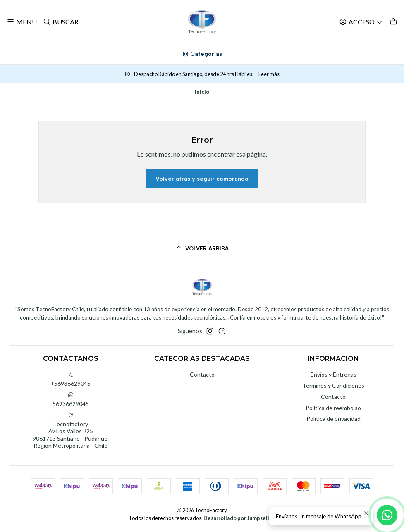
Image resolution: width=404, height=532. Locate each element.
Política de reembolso (333, 408)
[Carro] (393, 22)
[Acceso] (361, 22)
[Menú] (22, 22)
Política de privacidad (333, 419)
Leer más (269, 74)
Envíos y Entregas (333, 374)
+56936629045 (71, 379)
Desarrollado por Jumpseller (239, 518)
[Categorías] (202, 54)
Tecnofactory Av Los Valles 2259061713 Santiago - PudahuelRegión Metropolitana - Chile (71, 431)
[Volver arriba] (202, 249)
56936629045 (71, 400)
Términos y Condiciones (333, 385)
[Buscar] (60, 22)
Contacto (202, 374)
